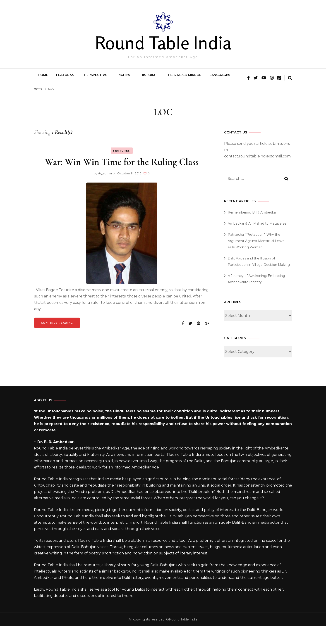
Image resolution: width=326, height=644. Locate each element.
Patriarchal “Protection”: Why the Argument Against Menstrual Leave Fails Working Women (256, 259)
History (180, 77)
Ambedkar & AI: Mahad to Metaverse (257, 241)
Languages (265, 77)
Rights (148, 77)
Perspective (112, 77)
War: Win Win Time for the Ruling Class (122, 179)
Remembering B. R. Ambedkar (252, 230)
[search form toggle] (290, 96)
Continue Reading (57, 340)
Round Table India (163, 43)
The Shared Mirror (223, 77)
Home (46, 77)
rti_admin (105, 191)
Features (73, 77)
